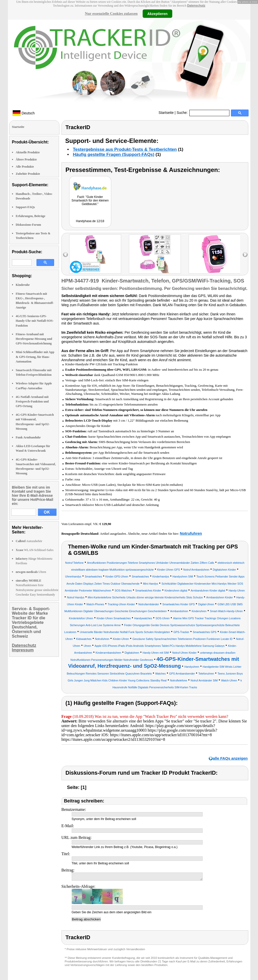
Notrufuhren (191, 533)
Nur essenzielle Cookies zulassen (111, 14)
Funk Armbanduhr (28, 437)
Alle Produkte (25, 167)
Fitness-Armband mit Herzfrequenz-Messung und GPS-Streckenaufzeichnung (34, 339)
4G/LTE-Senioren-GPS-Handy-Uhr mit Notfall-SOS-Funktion (35, 321)
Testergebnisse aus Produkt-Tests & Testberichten (125, 149)
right (245, 255)
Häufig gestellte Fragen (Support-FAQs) (114, 155)
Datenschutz (196, 6)
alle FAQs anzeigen (230, 758)
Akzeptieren (157, 14)
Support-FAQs (25, 207)
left (65, 255)
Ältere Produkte (26, 159)
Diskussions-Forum (28, 225)
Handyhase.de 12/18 (90, 221)
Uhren (31, 572)
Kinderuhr (23, 285)
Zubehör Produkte (28, 174)
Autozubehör (29, 541)
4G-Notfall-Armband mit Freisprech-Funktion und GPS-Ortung (32, 401)
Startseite (166, 113)
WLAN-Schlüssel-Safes (35, 550)
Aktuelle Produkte (28, 152)
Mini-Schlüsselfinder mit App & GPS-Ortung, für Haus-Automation (35, 357)
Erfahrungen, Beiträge (31, 216)
